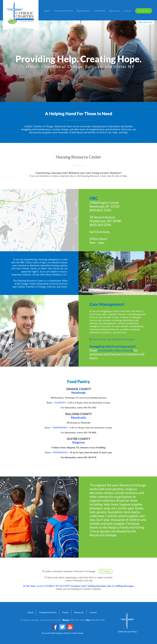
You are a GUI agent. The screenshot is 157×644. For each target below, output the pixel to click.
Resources (114, 11)
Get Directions (100, 232)
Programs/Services (63, 11)
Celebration (99, 11)
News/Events (83, 11)
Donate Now (144, 11)
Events (65, 612)
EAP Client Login (145, 22)
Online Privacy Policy (127, 632)
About (47, 11)
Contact (127, 11)
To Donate (105, 571)
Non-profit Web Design (52, 633)
